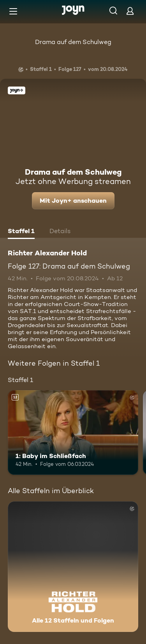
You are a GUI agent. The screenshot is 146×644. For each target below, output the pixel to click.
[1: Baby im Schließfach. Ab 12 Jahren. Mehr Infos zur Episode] (73, 433)
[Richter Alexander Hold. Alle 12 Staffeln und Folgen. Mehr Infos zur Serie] (73, 567)
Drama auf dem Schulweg (73, 42)
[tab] (21, 232)
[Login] (130, 11)
